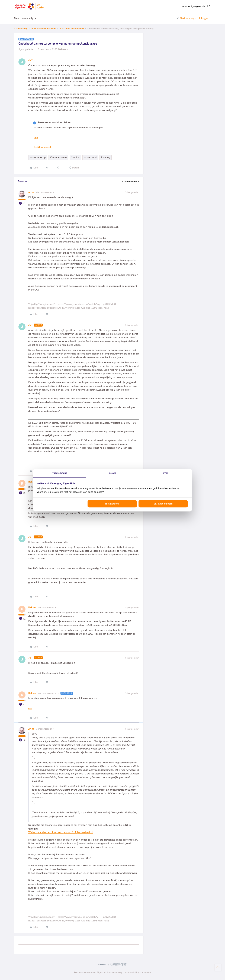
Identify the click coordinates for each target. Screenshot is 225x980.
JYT (30, 60)
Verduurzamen (58, 157)
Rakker (32, 482)
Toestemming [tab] (60, 473)
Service (75, 157)
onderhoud (90, 157)
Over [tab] (165, 473)
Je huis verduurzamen (43, 29)
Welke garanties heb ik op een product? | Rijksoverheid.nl (60, 832)
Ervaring (106, 157)
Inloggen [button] (204, 18)
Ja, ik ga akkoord (163, 504)
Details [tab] (112, 473)
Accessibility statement (138, 973)
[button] (186, 18)
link (36, 138)
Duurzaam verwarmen (71, 29)
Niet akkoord (112, 504)
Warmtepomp (38, 157)
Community (21, 29)
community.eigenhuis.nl (196, 6)
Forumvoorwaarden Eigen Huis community (98, 973)
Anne (31, 192)
